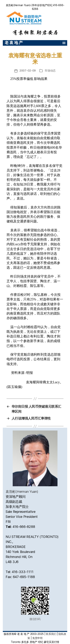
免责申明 (37, 638)
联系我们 (51, 634)
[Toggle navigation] (64, 43)
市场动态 (50, 71)
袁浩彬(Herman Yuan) (22, 492)
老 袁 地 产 (14, 43)
